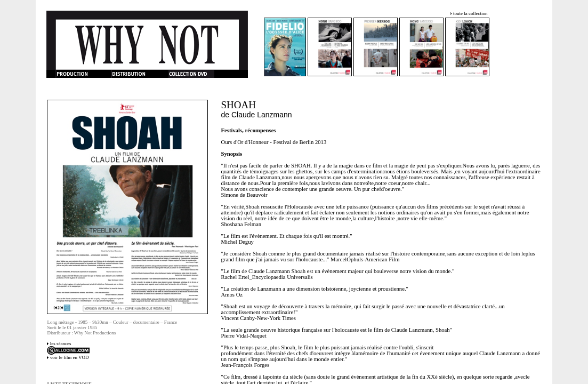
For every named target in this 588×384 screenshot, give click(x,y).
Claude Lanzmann (262, 115)
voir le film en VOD (70, 357)
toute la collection (470, 13)
